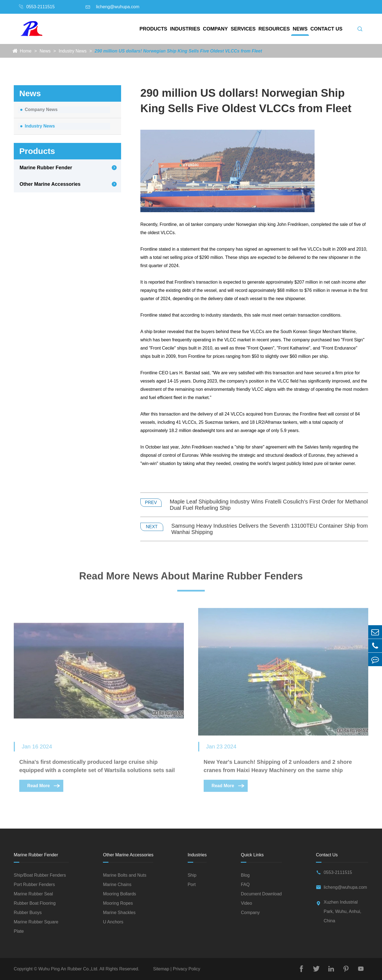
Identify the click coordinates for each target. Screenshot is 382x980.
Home (26, 51)
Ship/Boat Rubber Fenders (40, 875)
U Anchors (113, 922)
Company (215, 29)
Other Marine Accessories (50, 184)
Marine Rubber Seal (33, 894)
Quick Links (252, 855)
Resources (274, 29)
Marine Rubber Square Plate (36, 927)
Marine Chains (117, 885)
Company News (41, 110)
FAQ (245, 885)
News (300, 29)
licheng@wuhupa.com (118, 7)
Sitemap (162, 969)
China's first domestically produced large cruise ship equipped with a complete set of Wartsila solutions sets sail (97, 768)
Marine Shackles (119, 913)
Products (153, 29)
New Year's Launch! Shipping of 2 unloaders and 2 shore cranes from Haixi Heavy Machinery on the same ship (278, 768)
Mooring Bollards (119, 894)
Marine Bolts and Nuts (125, 875)
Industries (185, 29)
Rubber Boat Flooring (35, 903)
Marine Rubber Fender (46, 168)
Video (246, 903)
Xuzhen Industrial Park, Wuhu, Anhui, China (343, 911)
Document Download (261, 894)
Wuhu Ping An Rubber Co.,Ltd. (68, 969)
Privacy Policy (186, 969)
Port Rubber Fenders (34, 885)
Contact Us (327, 29)
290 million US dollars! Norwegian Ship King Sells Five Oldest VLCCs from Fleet (178, 51)
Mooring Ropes (118, 903)
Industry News (73, 51)
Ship (192, 875)
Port (192, 885)
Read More (44, 788)
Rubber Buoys (28, 913)
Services (243, 29)
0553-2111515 (40, 7)
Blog (245, 875)
